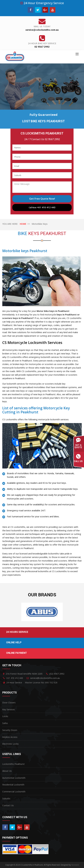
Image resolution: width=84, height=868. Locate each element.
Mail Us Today (42, 26)
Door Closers (9, 703)
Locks (5, 716)
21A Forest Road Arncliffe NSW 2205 (24, 674)
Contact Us (8, 805)
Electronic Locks (10, 744)
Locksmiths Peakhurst (13, 764)
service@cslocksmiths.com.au (42, 30)
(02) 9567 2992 (57, 674)
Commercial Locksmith (14, 792)
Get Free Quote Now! (42, 199)
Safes (5, 723)
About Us (7, 771)
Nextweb (75, 865)
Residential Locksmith (13, 785)
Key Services (9, 709)
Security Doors (10, 730)
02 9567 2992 (42, 47)
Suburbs (6, 798)
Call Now (42, 207)
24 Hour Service (14, 682)
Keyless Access (10, 737)
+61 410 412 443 (15, 678)
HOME (23, 224)
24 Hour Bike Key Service (42, 43)
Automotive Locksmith (14, 778)
